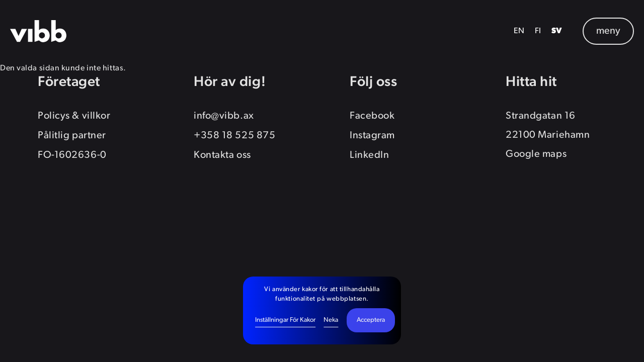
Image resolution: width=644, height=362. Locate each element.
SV (557, 31)
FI (538, 31)
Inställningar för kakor (285, 320)
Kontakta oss (222, 155)
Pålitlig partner (72, 136)
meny (608, 31)
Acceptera (371, 320)
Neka (331, 320)
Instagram (372, 136)
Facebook (372, 116)
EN (519, 31)
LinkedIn (369, 155)
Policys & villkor (74, 116)
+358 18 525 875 (234, 136)
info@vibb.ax (224, 116)
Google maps (536, 154)
